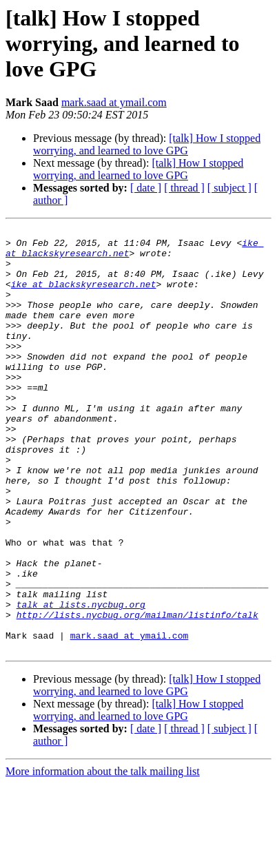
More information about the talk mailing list (103, 856)
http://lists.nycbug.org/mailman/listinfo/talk (137, 693)
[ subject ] (229, 188)
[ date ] (146, 188)
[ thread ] (184, 188)
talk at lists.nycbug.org (81, 681)
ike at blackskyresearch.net (84, 296)
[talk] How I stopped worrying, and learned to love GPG (147, 144)
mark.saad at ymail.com (114, 102)
